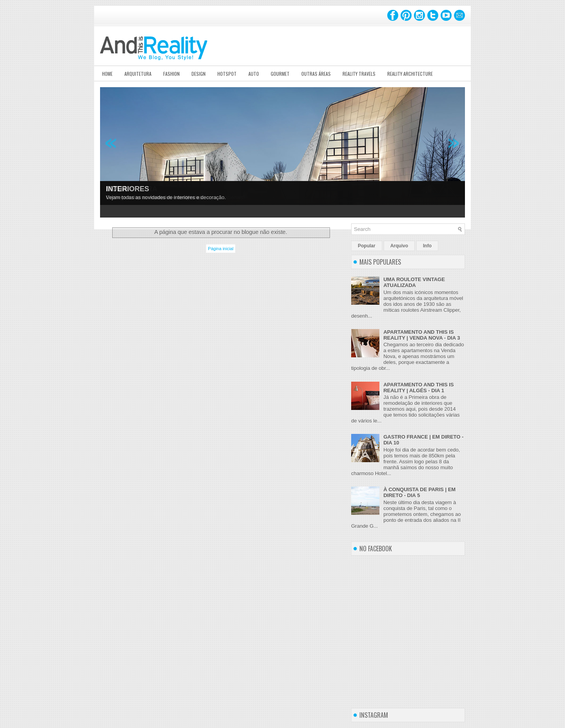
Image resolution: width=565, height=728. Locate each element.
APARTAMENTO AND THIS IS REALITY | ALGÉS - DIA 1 (418, 388)
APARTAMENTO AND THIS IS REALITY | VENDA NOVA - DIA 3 (422, 335)
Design (199, 74)
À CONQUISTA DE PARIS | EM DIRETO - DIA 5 (419, 492)
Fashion (171, 74)
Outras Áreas (316, 74)
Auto (254, 74)
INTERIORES (128, 189)
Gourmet (280, 74)
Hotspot (227, 74)
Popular (367, 246)
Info (427, 246)
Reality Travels (359, 74)
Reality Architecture (410, 74)
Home (107, 74)
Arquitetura (138, 74)
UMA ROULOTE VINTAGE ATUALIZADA (414, 282)
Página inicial (221, 249)
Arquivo (399, 246)
